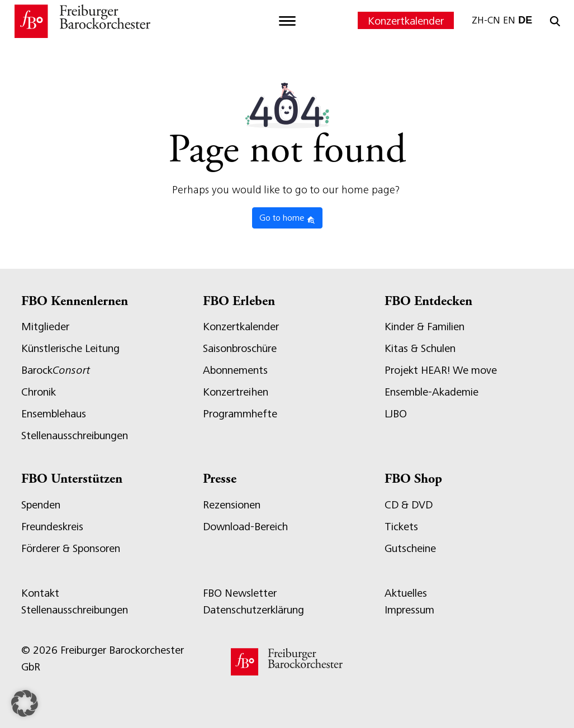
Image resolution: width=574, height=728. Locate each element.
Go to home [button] (287, 218)
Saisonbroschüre (240, 348)
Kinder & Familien (424, 327)
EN (509, 20)
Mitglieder (45, 327)
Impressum (409, 610)
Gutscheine (410, 548)
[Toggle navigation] (287, 21)
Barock (56, 370)
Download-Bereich (245, 527)
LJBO (396, 414)
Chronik (39, 392)
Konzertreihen (236, 392)
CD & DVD (409, 505)
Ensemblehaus (54, 414)
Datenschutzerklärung (253, 610)
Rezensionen (232, 505)
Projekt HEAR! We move (441, 370)
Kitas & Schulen (420, 348)
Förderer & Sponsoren (71, 548)
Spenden (41, 505)
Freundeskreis (52, 527)
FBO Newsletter (240, 593)
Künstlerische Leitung (70, 348)
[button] (25, 703)
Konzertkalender (406, 21)
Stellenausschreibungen (75, 436)
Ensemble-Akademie (431, 392)
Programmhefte (240, 414)
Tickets (401, 527)
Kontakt (40, 593)
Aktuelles (406, 593)
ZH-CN (486, 20)
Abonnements (235, 370)
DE (525, 20)
